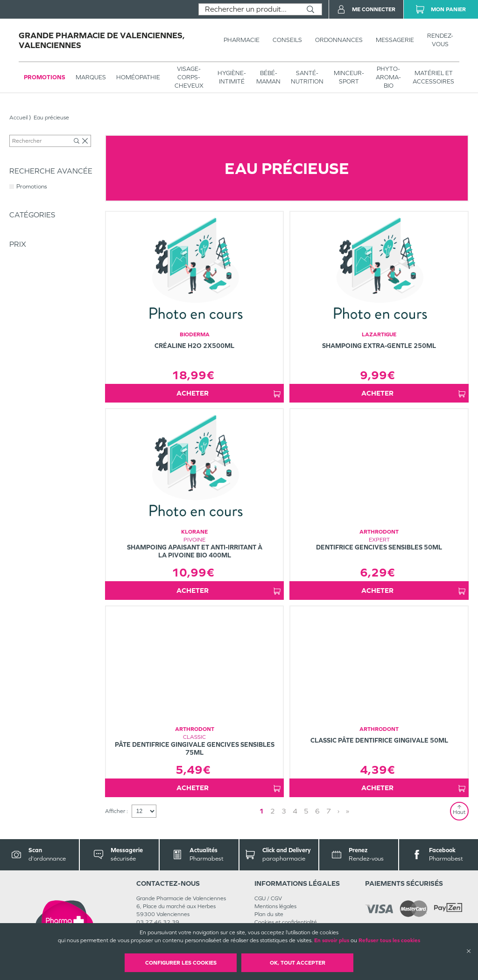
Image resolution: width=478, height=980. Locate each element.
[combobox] (249, 9)
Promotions (45, 77)
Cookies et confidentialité (286, 922)
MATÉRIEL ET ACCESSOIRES (433, 77)
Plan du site (269, 914)
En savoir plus (332, 940)
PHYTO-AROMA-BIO (388, 77)
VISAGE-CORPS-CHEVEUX (189, 77)
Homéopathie (138, 77)
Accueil (18, 118)
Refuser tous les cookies (389, 940)
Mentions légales (275, 906)
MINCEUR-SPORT (349, 77)
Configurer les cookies (181, 963)
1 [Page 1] (302, 811)
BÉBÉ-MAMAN (268, 77)
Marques (91, 77)
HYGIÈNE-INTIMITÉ (232, 77)
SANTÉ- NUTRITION (307, 77)
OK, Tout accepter (298, 963)
